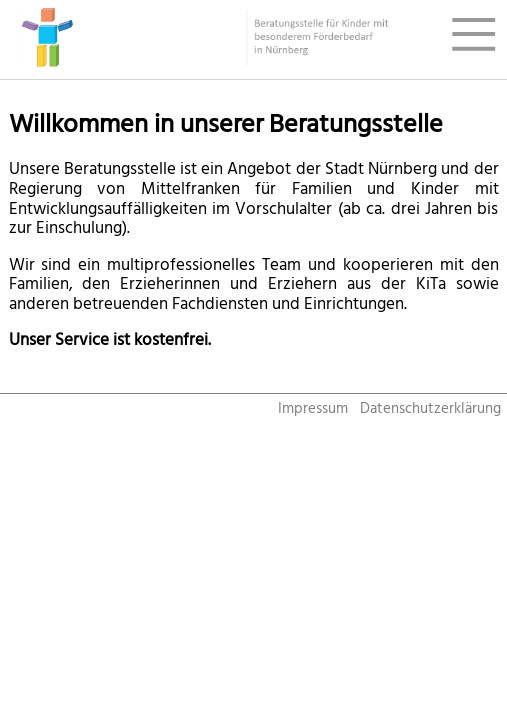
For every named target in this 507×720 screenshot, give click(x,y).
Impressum (313, 408)
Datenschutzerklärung (430, 408)
